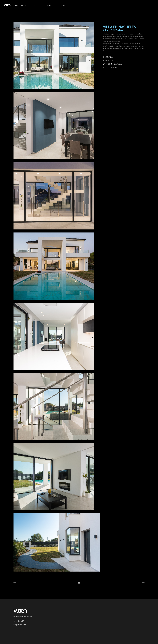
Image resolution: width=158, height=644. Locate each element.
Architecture (113, 67)
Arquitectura (118, 64)
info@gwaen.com (20, 625)
